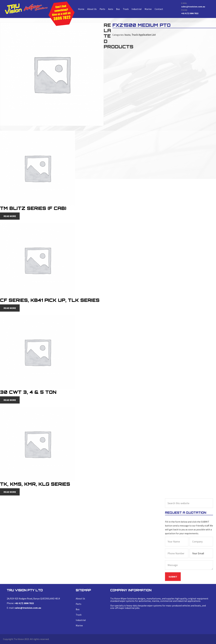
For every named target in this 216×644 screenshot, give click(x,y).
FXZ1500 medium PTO (26, 9)
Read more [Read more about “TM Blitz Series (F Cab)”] (10, 216)
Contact (159, 9)
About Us (92, 9)
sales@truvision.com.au (193, 7)
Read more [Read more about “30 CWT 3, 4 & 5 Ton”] (10, 400)
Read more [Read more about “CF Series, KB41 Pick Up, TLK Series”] (10, 308)
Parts (102, 9)
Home (81, 9)
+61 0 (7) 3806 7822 (190, 13)
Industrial (137, 9)
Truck (126, 9)
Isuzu (127, 35)
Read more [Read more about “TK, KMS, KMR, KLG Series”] (10, 492)
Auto (111, 9)
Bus (118, 9)
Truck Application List (142, 35)
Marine (148, 9)
